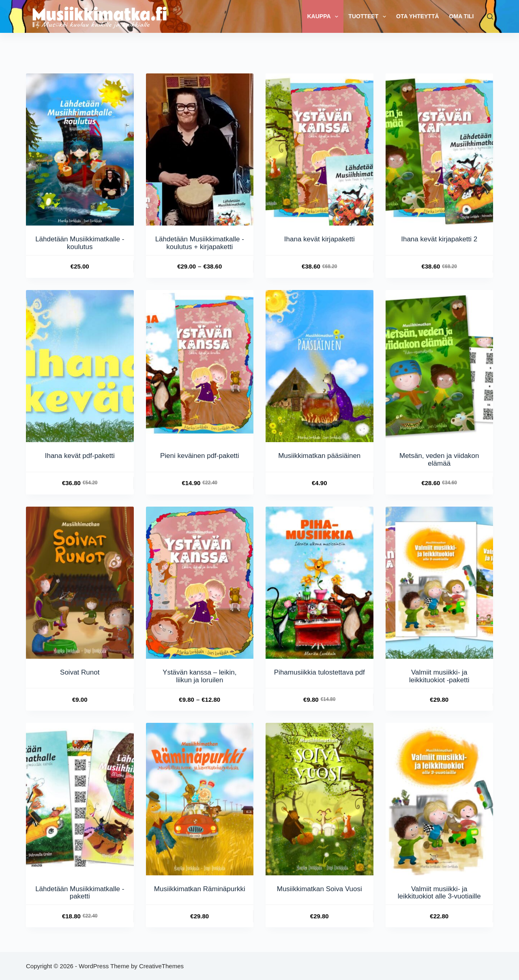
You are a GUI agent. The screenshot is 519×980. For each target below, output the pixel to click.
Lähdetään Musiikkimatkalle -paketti (80, 893)
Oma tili (462, 16)
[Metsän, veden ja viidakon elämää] (440, 366)
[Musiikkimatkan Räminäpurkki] (200, 799)
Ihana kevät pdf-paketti (80, 456)
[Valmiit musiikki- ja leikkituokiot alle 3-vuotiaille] (440, 799)
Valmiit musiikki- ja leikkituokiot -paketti (439, 676)
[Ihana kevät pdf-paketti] (80, 366)
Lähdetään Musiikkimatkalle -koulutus (80, 243)
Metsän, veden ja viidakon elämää (439, 460)
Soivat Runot (80, 672)
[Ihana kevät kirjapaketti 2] (440, 149)
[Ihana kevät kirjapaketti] (320, 149)
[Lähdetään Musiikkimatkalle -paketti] (80, 799)
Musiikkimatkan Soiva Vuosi (320, 889)
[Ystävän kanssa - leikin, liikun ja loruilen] (200, 583)
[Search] (490, 16)
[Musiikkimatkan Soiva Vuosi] (320, 799)
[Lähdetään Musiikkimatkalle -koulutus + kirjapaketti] (200, 149)
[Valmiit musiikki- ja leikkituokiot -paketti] (440, 583)
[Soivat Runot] (80, 583)
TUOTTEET (369, 17)
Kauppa (324, 17)
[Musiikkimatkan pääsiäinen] (320, 366)
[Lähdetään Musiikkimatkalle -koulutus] (80, 149)
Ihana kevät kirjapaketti (320, 239)
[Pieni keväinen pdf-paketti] (200, 366)
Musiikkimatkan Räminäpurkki (200, 889)
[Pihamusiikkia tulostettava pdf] (320, 583)
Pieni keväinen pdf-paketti (200, 456)
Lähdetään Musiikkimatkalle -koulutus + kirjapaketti (200, 243)
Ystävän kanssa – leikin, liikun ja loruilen (199, 676)
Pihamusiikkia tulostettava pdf (320, 672)
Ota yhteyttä (418, 16)
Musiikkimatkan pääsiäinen (319, 456)
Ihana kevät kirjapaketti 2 (439, 239)
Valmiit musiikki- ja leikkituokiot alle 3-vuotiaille (439, 893)
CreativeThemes (161, 966)
